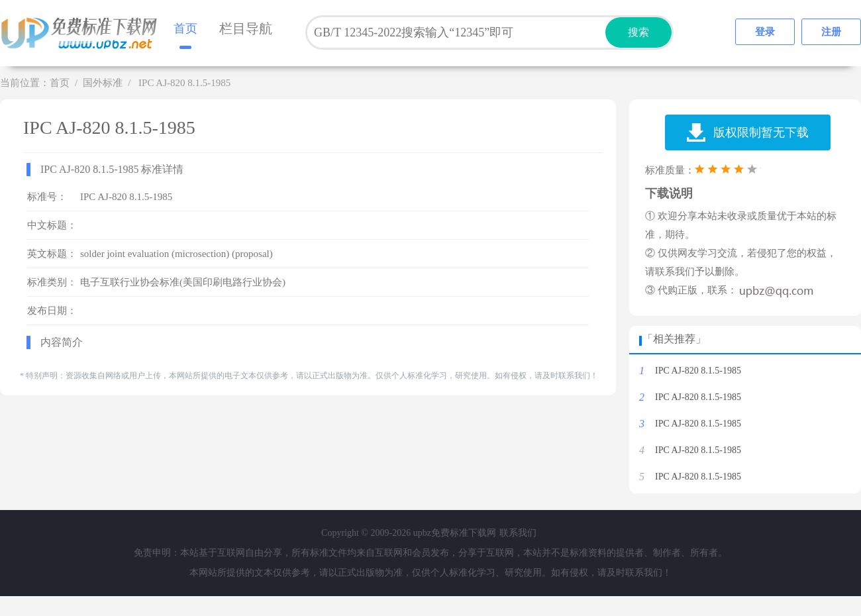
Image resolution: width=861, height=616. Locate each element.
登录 (765, 32)
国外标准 (103, 83)
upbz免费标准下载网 (83, 33)
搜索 (638, 32)
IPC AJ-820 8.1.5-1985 (698, 371)
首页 (185, 28)
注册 (831, 32)
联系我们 (518, 533)
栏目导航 (246, 28)
